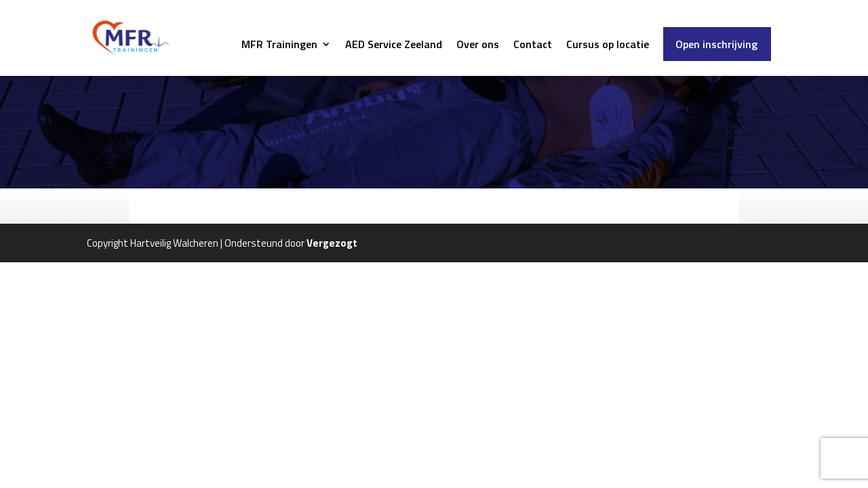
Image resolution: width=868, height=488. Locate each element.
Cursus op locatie (608, 46)
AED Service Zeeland (394, 46)
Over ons (478, 46)
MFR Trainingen (279, 46)
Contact (533, 46)
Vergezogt (332, 243)
